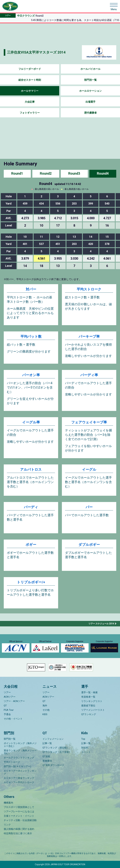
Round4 (103, 173)
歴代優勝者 (90, 113)
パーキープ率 (89, 337)
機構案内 (8, 803)
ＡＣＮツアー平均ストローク (19, 782)
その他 (46, 710)
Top (83, 739)
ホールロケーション (90, 91)
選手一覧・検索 (89, 692)
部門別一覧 (90, 80)
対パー (31, 289)
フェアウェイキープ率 (89, 422)
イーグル (89, 470)
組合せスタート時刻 (30, 80)
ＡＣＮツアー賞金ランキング (19, 778)
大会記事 (30, 102)
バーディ (31, 507)
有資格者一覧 (88, 697)
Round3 (74, 173)
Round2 (46, 173)
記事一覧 (47, 743)
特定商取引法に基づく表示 (18, 833)
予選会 (7, 714)
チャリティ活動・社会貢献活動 (20, 820)
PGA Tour (9, 710)
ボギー (31, 545)
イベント (86, 752)
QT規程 (46, 756)
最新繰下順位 (88, 706)
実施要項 (47, 761)
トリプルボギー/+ (31, 582)
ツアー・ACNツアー (14, 701)
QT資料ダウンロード (53, 765)
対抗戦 (85, 748)
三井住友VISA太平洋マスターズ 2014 (36, 52)
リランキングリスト (92, 701)
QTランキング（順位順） (56, 748)
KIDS (45, 714)
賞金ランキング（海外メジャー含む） (20, 752)
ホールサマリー (30, 91)
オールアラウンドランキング (19, 758)
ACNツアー (10, 697)
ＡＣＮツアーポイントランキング (20, 772)
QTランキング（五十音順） (57, 752)
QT (5, 706)
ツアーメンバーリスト (93, 710)
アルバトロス (31, 470)
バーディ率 (89, 375)
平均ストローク (89, 289)
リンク (7, 825)
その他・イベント (13, 719)
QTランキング (89, 714)
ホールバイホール (90, 69)
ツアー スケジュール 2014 (101, 624)
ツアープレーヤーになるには (19, 812)
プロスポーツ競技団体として (19, 807)
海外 (45, 706)
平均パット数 (31, 337)
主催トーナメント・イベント (19, 816)
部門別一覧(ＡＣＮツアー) (17, 766)
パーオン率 (31, 375)
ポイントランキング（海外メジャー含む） (20, 745)
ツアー (7, 692)
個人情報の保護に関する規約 (19, 829)
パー (89, 507)
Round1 (17, 173)
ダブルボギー (89, 545)
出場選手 (90, 102)
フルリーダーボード (30, 69)
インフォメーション (53, 739)
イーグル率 (31, 422)
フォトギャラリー (30, 113)
